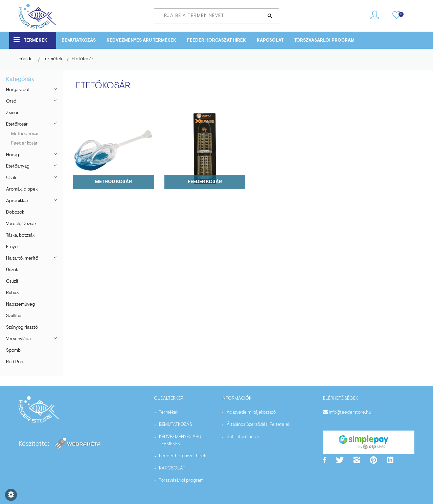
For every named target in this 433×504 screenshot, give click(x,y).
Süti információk (243, 437)
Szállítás (14, 316)
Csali (11, 178)
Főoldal (26, 59)
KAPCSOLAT (270, 40)
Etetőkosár (83, 59)
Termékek (30, 40)
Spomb (13, 351)
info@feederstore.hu (350, 413)
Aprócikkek (17, 201)
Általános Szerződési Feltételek (258, 425)
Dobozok (15, 213)
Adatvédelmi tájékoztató (251, 413)
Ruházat (14, 293)
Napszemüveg (20, 305)
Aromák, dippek (22, 190)
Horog (13, 155)
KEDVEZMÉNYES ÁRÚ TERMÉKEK (141, 40)
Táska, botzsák (20, 236)
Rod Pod (15, 362)
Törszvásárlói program (324, 40)
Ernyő (12, 247)
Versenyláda (18, 339)
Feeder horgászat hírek (216, 40)
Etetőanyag (18, 167)
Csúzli (12, 282)
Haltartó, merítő (22, 259)
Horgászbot (18, 90)
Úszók (12, 270)
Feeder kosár (24, 144)
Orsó (11, 102)
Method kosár (25, 134)
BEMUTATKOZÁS (79, 40)
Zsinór (12, 113)
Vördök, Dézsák (21, 224)
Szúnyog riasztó (22, 328)
